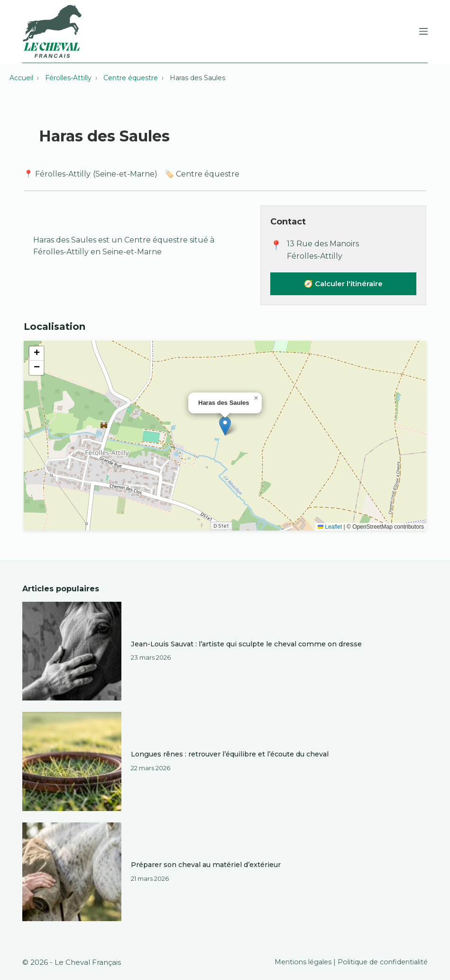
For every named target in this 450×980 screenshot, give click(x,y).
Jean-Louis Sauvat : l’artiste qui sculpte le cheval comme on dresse (248, 644)
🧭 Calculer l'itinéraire (343, 284)
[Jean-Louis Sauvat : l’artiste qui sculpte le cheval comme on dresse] (72, 651)
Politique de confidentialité (382, 962)
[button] (225, 426)
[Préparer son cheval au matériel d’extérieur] (72, 872)
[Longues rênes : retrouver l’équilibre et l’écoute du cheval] (72, 761)
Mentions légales (300, 962)
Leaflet (330, 527)
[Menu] (423, 31)
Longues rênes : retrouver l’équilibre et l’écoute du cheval (231, 754)
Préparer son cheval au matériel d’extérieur (206, 865)
